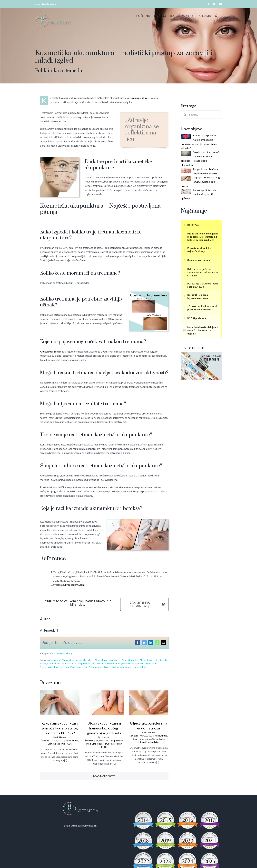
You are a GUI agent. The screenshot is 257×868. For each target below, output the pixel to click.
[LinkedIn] (150, 643)
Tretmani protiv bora (121, 667)
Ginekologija (58, 744)
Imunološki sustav (112, 744)
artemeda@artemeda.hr (45, 4)
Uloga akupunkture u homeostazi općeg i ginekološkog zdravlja (103, 728)
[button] (215, 16)
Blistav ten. (63, 664)
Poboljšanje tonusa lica (75, 667)
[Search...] (201, 115)
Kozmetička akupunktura (144, 664)
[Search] (184, 115)
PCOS (68, 744)
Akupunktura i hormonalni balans (77, 660)
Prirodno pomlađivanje (99, 667)
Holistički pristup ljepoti (102, 664)
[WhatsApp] (156, 643)
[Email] (163, 643)
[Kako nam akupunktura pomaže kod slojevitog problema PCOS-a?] (59, 703)
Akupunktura (58, 653)
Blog (69, 653)
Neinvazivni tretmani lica (51, 667)
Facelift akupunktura (79, 664)
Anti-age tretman (47, 664)
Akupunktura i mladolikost (107, 660)
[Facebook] (137, 643)
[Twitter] (143, 643)
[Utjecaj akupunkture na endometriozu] (148, 703)
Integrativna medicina (148, 742)
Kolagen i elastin (123, 664)
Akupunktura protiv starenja (153, 660)
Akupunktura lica (129, 660)
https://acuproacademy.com (68, 585)
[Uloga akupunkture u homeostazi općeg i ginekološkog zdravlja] (104, 703)
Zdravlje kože (140, 667)
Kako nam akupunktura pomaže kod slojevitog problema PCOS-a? (59, 728)
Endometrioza (144, 739)
